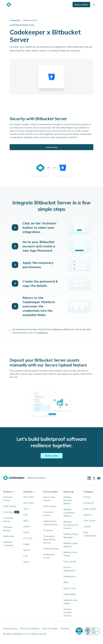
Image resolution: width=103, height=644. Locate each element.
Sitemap (65, 628)
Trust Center (89, 521)
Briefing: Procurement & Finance (71, 525)
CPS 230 (28, 538)
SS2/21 (27, 550)
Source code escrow (49, 499)
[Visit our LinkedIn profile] (89, 478)
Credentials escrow (49, 556)
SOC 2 (26, 509)
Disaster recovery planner (68, 612)
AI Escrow (8, 512)
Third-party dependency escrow (49, 539)
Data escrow (50, 506)
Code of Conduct (50, 628)
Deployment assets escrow (50, 523)
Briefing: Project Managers (71, 536)
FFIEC (26, 532)
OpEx (26, 562)
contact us (42, 333)
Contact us (89, 503)
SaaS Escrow (10, 506)
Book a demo (81, 5)
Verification (9, 536)
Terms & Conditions (30, 628)
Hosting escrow (51, 548)
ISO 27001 (29, 497)
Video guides (70, 594)
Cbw (26, 556)
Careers (87, 526)
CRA (26, 515)
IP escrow (48, 530)
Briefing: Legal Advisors (70, 545)
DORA (26, 526)
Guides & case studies (70, 602)
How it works (70, 561)
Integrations (15, 20)
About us (88, 515)
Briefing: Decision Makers (68, 500)
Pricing (87, 497)
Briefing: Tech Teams (70, 554)
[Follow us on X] (94, 478)
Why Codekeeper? (90, 534)
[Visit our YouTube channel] (98, 478)
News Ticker (70, 588)
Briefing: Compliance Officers (69, 513)
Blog (66, 582)
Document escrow (48, 514)
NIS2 (26, 521)
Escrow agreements (69, 569)
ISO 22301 (29, 503)
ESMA (26, 544)
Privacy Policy (10, 628)
